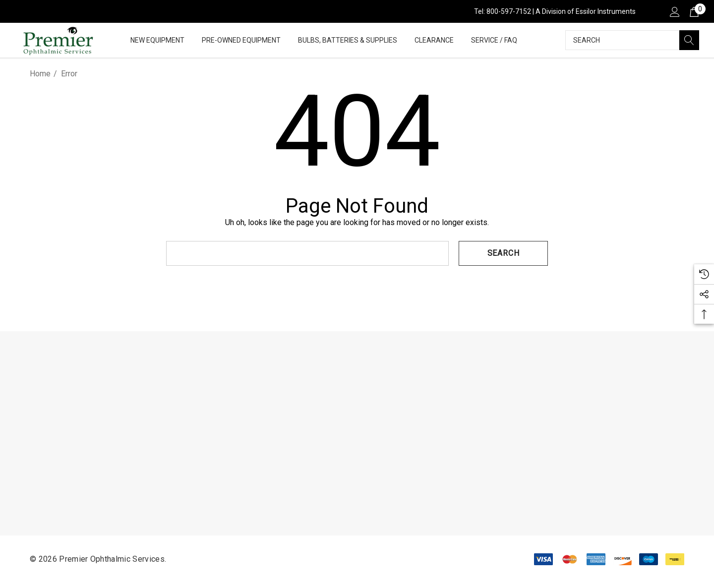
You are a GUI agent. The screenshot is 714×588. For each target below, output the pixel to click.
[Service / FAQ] (494, 41)
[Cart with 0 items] (693, 11)
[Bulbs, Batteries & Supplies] (348, 41)
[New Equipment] (157, 41)
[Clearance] (434, 40)
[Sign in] (674, 11)
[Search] (689, 40)
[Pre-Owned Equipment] (241, 41)
